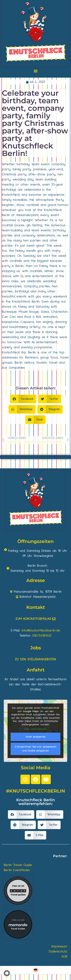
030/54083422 (42, 636)
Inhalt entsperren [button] (36, 737)
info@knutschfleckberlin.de (41, 631)
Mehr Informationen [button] (35, 729)
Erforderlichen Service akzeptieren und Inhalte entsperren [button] (36, 749)
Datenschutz (58, 952)
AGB (64, 957)
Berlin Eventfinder (17, 870)
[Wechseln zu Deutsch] (36, 970)
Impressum (59, 946)
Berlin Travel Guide (18, 865)
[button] (35, 71)
